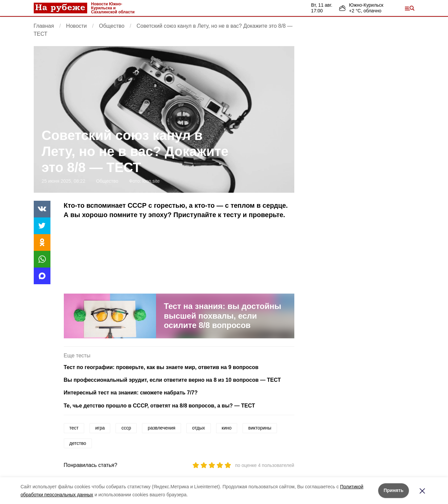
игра (100, 428)
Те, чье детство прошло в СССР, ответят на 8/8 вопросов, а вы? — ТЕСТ (160, 406)
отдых (199, 428)
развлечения (162, 428)
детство (78, 443)
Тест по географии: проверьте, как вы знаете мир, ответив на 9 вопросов (161, 367)
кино (227, 428)
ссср (126, 428)
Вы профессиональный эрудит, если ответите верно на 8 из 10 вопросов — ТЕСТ (172, 380)
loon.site (151, 181)
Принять (393, 490)
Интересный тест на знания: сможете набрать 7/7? (131, 393)
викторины (260, 428)
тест (74, 428)
